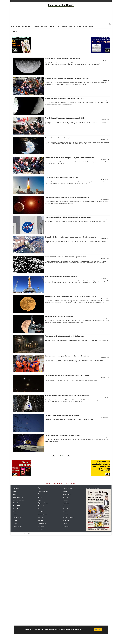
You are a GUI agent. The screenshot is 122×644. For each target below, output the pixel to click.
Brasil (30, 27)
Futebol (40, 509)
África (40, 488)
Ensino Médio (17, 509)
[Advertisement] (61, 16)
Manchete (66, 503)
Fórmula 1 (41, 506)
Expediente (49, 484)
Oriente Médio (17, 518)
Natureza (41, 518)
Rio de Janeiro (42, 524)
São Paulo (41, 527)
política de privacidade (76, 630)
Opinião (24, 27)
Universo (66, 524)
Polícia (15, 521)
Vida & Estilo (67, 527)
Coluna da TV (67, 494)
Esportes (65, 27)
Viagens (40, 530)
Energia (52, 27)
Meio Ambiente (43, 515)
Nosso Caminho (59, 484)
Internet (65, 500)
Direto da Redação (18, 500)
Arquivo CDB (17, 488)
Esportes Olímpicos (44, 503)
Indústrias (41, 512)
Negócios (37, 27)
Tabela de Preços (71, 484)
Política (18, 27)
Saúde (85, 27)
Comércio (66, 497)
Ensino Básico (17, 506)
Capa (12, 27)
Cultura (79, 27)
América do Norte (43, 491)
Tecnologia (45, 27)
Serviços (65, 515)
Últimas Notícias (18, 527)
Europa (15, 512)
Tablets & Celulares (69, 518)
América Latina (67, 488)
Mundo (58, 27)
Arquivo (91, 27)
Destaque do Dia (18, 497)
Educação (72, 27)
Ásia (39, 494)
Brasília (65, 491)
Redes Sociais (67, 509)
